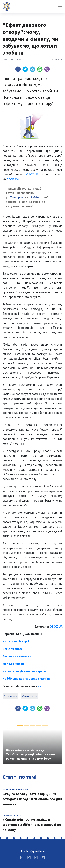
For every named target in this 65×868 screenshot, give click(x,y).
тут (40, 684)
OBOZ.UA (32, 174)
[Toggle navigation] (60, 6)
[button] (18, 69)
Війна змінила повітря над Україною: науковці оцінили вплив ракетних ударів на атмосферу (31, 753)
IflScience (13, 179)
